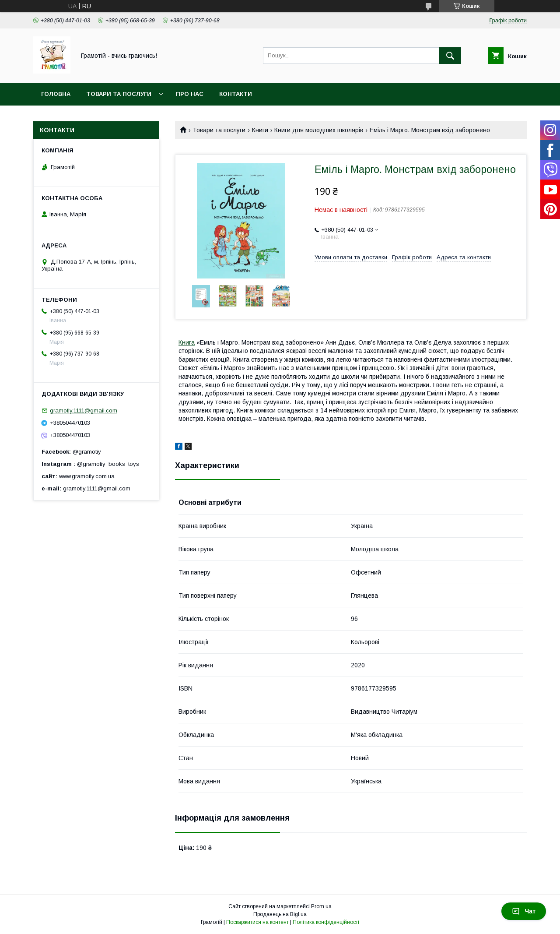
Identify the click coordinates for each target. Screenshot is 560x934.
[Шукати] (450, 56)
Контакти (236, 94)
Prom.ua (321, 906)
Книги (260, 130)
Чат (524, 911)
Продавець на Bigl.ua (280, 914)
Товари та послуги (119, 94)
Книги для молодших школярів (319, 130)
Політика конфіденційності (326, 922)
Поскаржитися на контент (257, 922)
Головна (56, 94)
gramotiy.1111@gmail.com (84, 411)
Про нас (190, 94)
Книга (187, 342)
